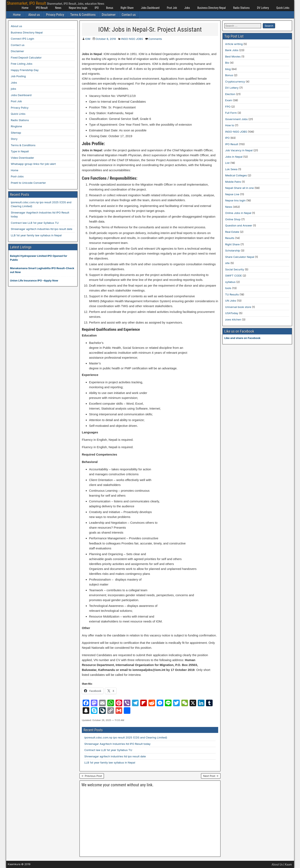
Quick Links (283, 8)
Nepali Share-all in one (239, 188)
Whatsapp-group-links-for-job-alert (33, 164)
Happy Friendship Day (25, 70)
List (227, 163)
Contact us (129, 15)
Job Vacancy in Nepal (239, 150)
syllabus (230, 282)
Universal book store (238, 307)
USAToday (232, 313)
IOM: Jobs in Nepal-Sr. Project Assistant (150, 29)
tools (228, 288)
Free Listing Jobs (22, 64)
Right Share (127, 8)
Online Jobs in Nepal (238, 213)
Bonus (110, 8)
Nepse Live (232, 194)
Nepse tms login (78, 8)
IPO (97, 8)
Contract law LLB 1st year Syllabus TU (108, 750)
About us (34, 15)
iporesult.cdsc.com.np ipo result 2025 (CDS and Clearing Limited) (126, 737)
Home (25, 8)
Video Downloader (23, 158)
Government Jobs (236, 119)
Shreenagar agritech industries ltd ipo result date (115, 756)
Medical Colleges (236, 175)
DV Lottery (263, 8)
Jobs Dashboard (150, 8)
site (227, 263)
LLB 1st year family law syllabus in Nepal (110, 762)
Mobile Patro (233, 182)
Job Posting (18, 76)
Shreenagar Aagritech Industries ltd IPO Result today (117, 744)
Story (14, 139)
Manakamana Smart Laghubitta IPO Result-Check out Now (42, 270)
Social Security (235, 269)
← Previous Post (92, 776)
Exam (229, 100)
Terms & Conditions (83, 15)
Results (230, 238)
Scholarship (233, 250)
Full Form (231, 113)
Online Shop (233, 219)
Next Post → (211, 776)
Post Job (172, 8)
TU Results (232, 294)
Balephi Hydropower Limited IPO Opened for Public (39, 258)
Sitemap (16, 133)
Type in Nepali (20, 151)
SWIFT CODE (233, 276)
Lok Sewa (231, 169)
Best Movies (233, 56)
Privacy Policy (55, 15)
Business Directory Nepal (212, 8)
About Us (277, 865)
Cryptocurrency (235, 82)
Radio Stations (241, 8)
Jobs (187, 8)
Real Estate (232, 232)
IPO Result (42, 8)
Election (230, 94)
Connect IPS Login (23, 39)
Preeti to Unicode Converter (28, 183)
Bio (227, 63)
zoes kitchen (233, 319)
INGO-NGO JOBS (132, 39)
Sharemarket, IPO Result (27, 3)
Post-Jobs (17, 176)
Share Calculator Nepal (240, 257)
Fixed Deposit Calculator (26, 57)
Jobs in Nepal (234, 157)
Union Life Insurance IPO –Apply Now (34, 280)
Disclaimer (109, 15)
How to (230, 125)
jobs (14, 89)
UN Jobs (231, 301)
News (58, 8)
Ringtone (16, 126)
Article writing (234, 44)
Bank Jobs (232, 50)
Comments (155, 39)
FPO (228, 107)
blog (228, 69)
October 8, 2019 (106, 39)
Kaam (288, 865)
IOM (88, 39)
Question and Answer (239, 225)
